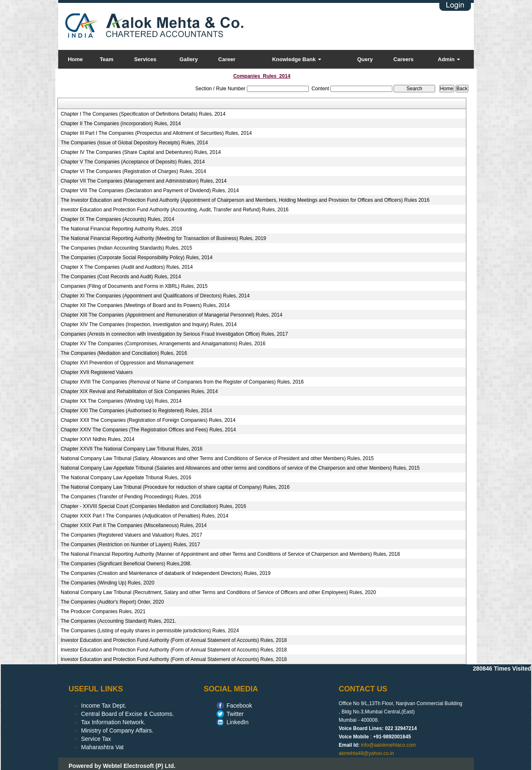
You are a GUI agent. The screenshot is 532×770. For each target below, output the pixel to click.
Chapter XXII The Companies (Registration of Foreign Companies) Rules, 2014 (148, 420)
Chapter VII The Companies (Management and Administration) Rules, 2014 (144, 181)
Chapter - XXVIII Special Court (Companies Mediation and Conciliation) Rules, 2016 (153, 506)
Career (227, 59)
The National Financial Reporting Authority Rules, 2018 (121, 229)
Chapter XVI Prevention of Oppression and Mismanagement (127, 363)
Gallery (189, 59)
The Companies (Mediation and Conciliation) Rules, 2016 (124, 353)
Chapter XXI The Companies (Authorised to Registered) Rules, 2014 (136, 411)
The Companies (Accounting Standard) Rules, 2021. (118, 621)
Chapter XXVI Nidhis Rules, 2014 (97, 439)
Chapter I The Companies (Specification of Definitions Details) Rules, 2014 (143, 114)
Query (365, 59)
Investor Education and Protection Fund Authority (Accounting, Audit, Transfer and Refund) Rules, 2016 (175, 210)
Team (107, 59)
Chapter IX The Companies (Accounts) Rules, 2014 (117, 219)
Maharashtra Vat (102, 747)
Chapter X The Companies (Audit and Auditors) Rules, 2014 (127, 267)
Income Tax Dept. (104, 706)
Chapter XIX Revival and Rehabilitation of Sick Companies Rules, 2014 (139, 391)
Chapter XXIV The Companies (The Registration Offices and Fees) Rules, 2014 (148, 430)
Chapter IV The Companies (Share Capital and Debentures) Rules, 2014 (141, 152)
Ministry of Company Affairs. (117, 730)
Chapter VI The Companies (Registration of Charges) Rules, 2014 (133, 171)
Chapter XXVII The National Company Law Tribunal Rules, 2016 (132, 449)
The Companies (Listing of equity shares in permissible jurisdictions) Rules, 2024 (150, 631)
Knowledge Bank (297, 59)
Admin (449, 59)
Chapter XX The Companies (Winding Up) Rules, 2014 (121, 401)
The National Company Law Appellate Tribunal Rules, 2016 (126, 478)
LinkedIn (238, 722)
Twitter (235, 714)
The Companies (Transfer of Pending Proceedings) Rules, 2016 (131, 497)
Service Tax (96, 739)
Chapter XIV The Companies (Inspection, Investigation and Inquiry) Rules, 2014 (149, 324)
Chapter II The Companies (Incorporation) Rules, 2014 (121, 124)
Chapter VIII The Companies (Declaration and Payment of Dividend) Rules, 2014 (150, 191)
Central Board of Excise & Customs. (127, 714)
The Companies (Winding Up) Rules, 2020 (107, 583)
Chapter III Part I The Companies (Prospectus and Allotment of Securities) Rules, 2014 (156, 133)
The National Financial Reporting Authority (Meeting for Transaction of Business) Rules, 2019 (163, 238)
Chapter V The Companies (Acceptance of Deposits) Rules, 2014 (133, 162)
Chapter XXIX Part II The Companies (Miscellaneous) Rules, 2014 (134, 525)
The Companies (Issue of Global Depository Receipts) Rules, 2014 (134, 143)
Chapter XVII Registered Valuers (97, 372)
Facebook (239, 706)
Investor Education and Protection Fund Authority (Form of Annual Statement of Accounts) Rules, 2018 (174, 640)
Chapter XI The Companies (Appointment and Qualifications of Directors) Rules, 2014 (155, 296)
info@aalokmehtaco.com (388, 745)
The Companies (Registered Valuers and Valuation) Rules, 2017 (131, 535)
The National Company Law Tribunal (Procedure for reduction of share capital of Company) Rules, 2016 (175, 487)
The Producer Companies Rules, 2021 (103, 612)
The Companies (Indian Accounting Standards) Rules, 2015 (126, 248)
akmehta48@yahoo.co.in (366, 753)
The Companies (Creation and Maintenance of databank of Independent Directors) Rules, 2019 (166, 573)
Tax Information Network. (113, 722)
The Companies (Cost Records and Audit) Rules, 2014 (121, 277)
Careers (404, 59)
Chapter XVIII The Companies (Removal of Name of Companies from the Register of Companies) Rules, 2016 (182, 382)
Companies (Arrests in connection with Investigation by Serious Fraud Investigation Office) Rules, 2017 (174, 334)
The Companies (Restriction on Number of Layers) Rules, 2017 (130, 545)
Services (145, 59)
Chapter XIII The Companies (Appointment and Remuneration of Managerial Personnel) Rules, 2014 (171, 315)
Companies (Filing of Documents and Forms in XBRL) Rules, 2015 (134, 286)
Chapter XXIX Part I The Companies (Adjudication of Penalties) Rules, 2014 (144, 516)
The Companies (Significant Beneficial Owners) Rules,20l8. (126, 564)
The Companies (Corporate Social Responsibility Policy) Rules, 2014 (137, 257)
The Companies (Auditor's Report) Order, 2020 (112, 602)
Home (75, 59)
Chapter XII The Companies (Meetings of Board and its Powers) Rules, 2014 (145, 305)
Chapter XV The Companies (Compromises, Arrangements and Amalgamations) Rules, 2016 (163, 344)
